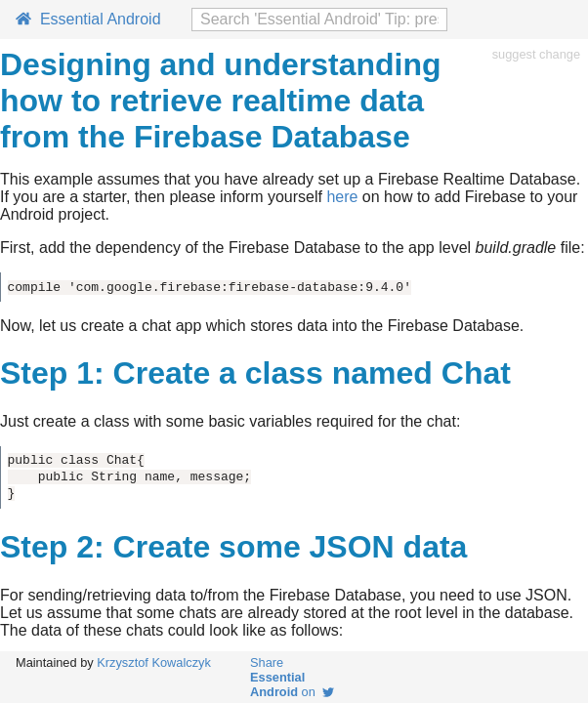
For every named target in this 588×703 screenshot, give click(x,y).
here (342, 197)
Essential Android (88, 19)
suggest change (536, 54)
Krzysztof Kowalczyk (154, 662)
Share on (292, 677)
